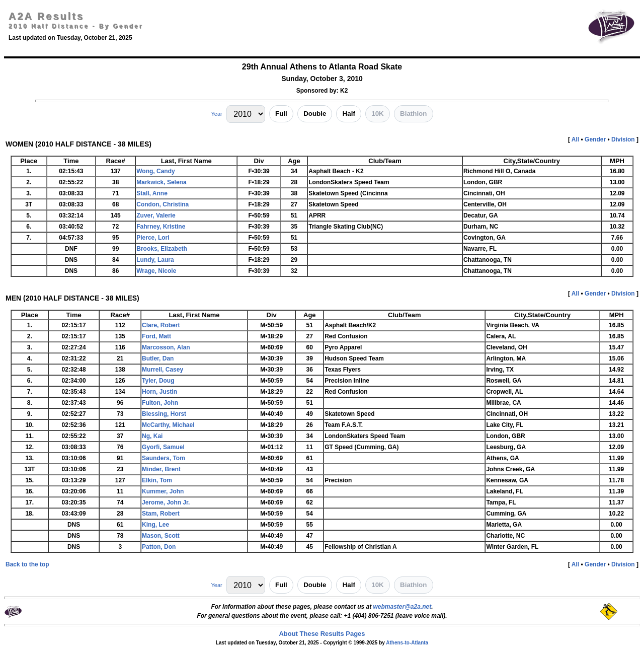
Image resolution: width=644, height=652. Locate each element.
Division (623, 139)
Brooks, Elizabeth (162, 249)
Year (216, 114)
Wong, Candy (155, 171)
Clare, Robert (161, 325)
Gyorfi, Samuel (163, 447)
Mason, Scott (161, 536)
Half (349, 114)
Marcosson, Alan (166, 347)
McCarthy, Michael (168, 425)
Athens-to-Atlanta (407, 643)
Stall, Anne (152, 193)
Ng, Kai (152, 436)
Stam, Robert (161, 514)
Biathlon (413, 114)
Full (281, 114)
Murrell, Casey (163, 370)
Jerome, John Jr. (166, 502)
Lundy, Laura (155, 260)
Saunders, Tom (164, 458)
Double (315, 114)
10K (377, 114)
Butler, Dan (158, 358)
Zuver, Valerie (156, 215)
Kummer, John (163, 491)
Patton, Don (159, 547)
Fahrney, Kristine (161, 227)
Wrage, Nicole (156, 271)
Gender (595, 139)
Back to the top (27, 564)
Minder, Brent (161, 469)
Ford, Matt (156, 336)
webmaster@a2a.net (402, 607)
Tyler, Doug (158, 381)
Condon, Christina (163, 204)
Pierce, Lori (153, 238)
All (575, 139)
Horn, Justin (159, 392)
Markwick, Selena (161, 182)
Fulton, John (160, 403)
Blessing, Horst (164, 414)
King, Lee (155, 525)
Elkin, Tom (157, 480)
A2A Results (46, 16)
